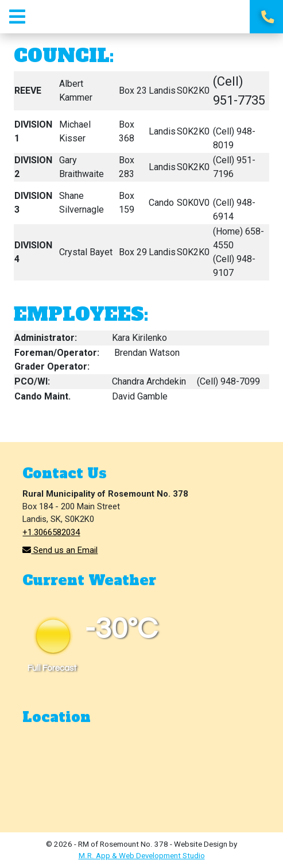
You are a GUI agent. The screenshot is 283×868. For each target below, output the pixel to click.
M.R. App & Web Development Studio (142, 856)
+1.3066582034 (51, 532)
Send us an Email (60, 550)
